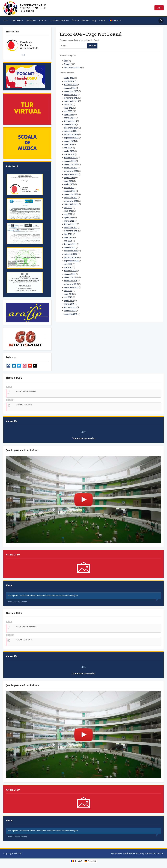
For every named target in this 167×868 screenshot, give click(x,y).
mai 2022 (68, 214)
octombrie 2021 (71, 231)
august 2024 (69, 141)
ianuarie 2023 (70, 191)
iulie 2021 (68, 234)
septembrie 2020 (71, 261)
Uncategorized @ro (72, 67)
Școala (42, 20)
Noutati (67, 64)
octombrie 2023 (71, 171)
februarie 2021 (70, 244)
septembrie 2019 (71, 287)
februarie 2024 (70, 158)
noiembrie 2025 (71, 95)
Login (159, 8)
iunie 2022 (68, 211)
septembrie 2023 (71, 174)
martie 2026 (69, 81)
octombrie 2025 (71, 98)
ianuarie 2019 (70, 311)
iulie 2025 (68, 105)
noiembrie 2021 (71, 228)
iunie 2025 (68, 108)
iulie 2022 (68, 208)
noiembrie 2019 (71, 281)
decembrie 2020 (71, 251)
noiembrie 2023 (71, 168)
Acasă (6, 20)
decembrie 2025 (71, 91)
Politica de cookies (154, 854)
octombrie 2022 (71, 201)
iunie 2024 (68, 144)
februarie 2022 (70, 224)
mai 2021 (68, 241)
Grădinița (30, 20)
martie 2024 (69, 154)
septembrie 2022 (71, 204)
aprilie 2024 (69, 151)
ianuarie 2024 (70, 161)
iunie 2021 (68, 237)
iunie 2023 (68, 181)
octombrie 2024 (71, 135)
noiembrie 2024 (71, 131)
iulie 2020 (68, 264)
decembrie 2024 (71, 128)
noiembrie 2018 (71, 314)
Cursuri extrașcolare (58, 20)
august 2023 (69, 178)
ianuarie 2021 (70, 247)
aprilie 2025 (69, 115)
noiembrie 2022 (71, 198)
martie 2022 (69, 221)
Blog (94, 20)
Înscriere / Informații (81, 20)
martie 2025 (69, 118)
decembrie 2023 (71, 164)
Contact (103, 20)
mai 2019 (68, 297)
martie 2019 (69, 304)
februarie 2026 (70, 85)
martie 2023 (69, 188)
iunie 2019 (68, 294)
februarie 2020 (70, 271)
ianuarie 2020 (70, 274)
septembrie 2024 (71, 138)
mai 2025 (68, 111)
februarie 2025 (70, 121)
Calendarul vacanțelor (83, 438)
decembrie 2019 (71, 277)
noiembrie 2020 (71, 254)
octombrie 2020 (71, 257)
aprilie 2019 (69, 301)
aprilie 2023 (69, 184)
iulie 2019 (68, 291)
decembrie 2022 (71, 194)
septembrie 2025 (71, 101)
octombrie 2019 (71, 284)
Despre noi (16, 20)
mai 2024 (68, 148)
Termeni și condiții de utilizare (127, 854)
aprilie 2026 (69, 78)
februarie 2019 (70, 307)
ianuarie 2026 (70, 88)
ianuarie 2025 (70, 124)
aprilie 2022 (69, 218)
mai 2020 (68, 267)
